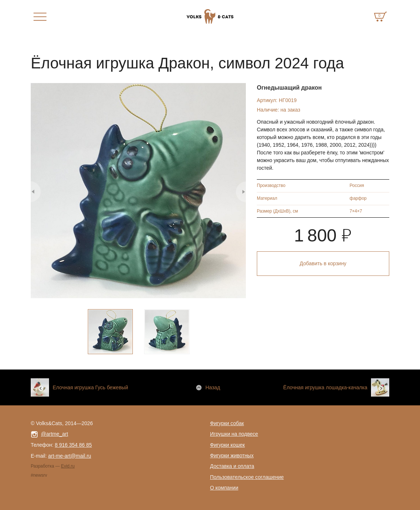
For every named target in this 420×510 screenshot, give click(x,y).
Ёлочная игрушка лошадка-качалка (325, 387)
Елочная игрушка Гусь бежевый (90, 387)
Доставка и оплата (232, 466)
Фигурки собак (227, 423)
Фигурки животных (232, 455)
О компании (224, 488)
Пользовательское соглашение (247, 477)
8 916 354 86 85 (73, 445)
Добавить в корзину (323, 263)
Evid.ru (68, 466)
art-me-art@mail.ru (70, 456)
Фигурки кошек (227, 445)
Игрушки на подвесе (234, 434)
